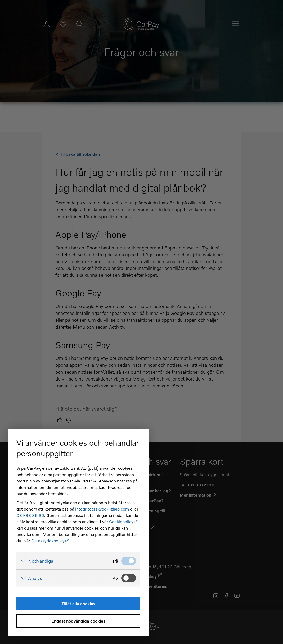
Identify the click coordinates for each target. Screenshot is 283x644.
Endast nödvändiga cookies (78, 621)
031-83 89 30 (30, 515)
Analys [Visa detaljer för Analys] (35, 578)
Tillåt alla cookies (78, 604)
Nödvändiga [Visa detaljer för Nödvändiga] (41, 561)
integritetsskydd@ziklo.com (102, 509)
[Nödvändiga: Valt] (129, 561)
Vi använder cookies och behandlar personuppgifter (78, 448)
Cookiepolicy (121, 522)
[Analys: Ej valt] (129, 578)
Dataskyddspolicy (48, 541)
